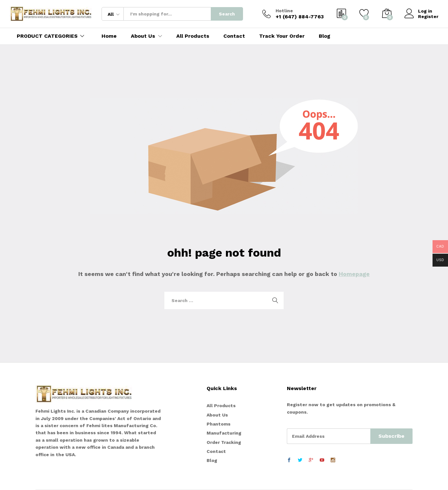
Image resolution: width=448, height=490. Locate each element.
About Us (217, 415)
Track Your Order (282, 36)
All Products (193, 36)
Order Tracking (224, 442)
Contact (234, 36)
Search (227, 14)
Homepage (354, 274)
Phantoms (219, 424)
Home (109, 36)
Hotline (284, 11)
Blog (325, 36)
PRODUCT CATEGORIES (47, 36)
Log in (418, 11)
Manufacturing (224, 433)
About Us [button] (143, 36)
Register (428, 16)
